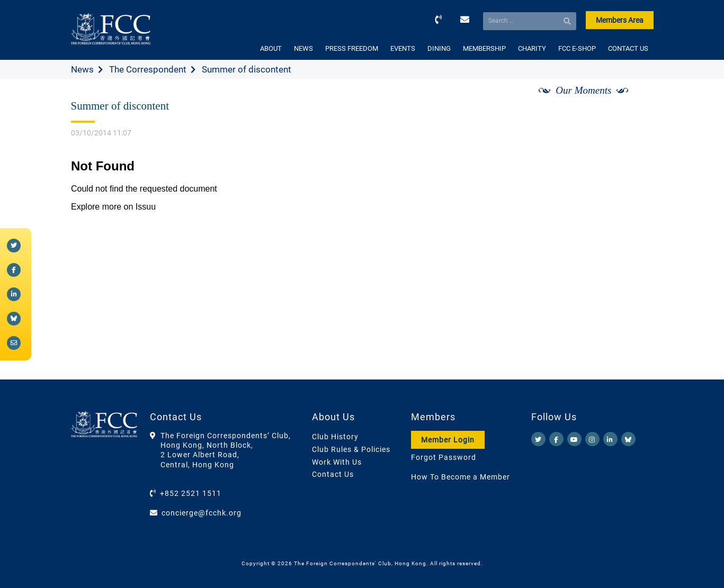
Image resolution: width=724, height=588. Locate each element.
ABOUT (271, 48)
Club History (335, 437)
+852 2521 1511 (191, 493)
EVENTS (403, 48)
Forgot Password (444, 457)
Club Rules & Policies (351, 449)
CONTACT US (628, 48)
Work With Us (337, 462)
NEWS (303, 48)
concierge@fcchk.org (202, 513)
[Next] (633, 102)
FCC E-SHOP (577, 48)
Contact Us (333, 474)
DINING (439, 48)
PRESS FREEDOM (352, 48)
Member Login (448, 440)
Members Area (620, 20)
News (82, 69)
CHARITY (532, 48)
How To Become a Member (461, 477)
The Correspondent (148, 69)
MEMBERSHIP (484, 48)
